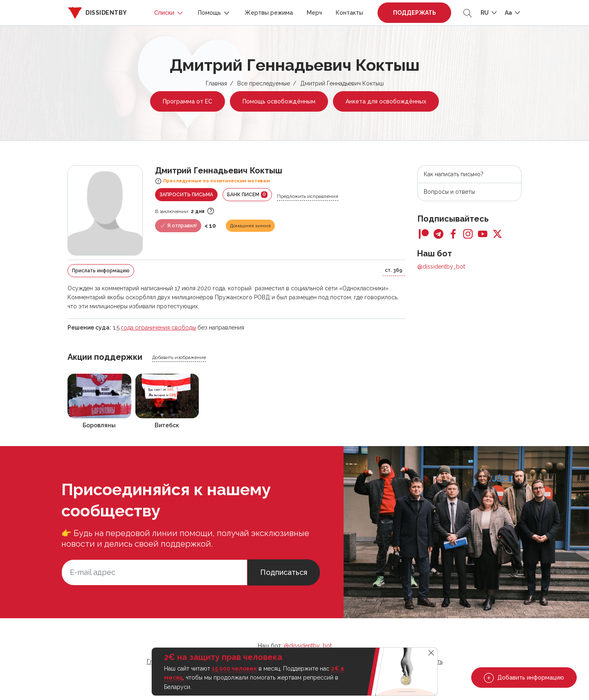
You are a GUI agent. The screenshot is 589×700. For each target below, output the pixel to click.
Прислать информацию (101, 271)
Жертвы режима (269, 13)
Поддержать (415, 13)
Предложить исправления (308, 196)
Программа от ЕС (188, 101)
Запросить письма (186, 195)
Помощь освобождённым (279, 101)
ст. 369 (394, 270)
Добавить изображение (179, 357)
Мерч (314, 13)
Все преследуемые (264, 83)
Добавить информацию (524, 678)
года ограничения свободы (158, 328)
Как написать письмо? (454, 174)
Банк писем (247, 195)
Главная (216, 83)
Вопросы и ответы (449, 192)
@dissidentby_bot (441, 267)
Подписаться (284, 572)
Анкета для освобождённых (386, 101)
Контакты (350, 13)
